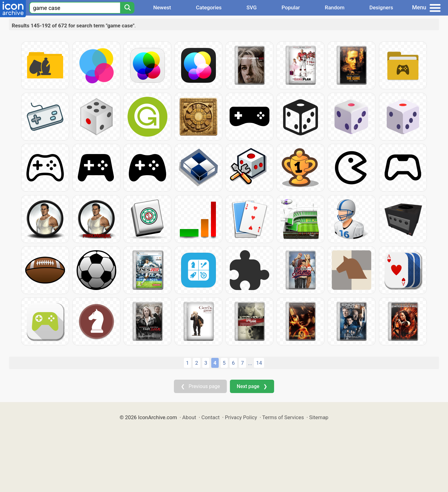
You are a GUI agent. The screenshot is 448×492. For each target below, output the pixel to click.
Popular (291, 7)
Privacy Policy (241, 417)
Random (335, 7)
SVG (252, 7)
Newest (162, 7)
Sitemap (319, 417)
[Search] (127, 8)
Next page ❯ (252, 386)
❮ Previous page (200, 386)
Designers (381, 7)
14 (259, 363)
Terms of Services (283, 417)
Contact (210, 417)
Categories (209, 7)
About (189, 417)
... (250, 363)
